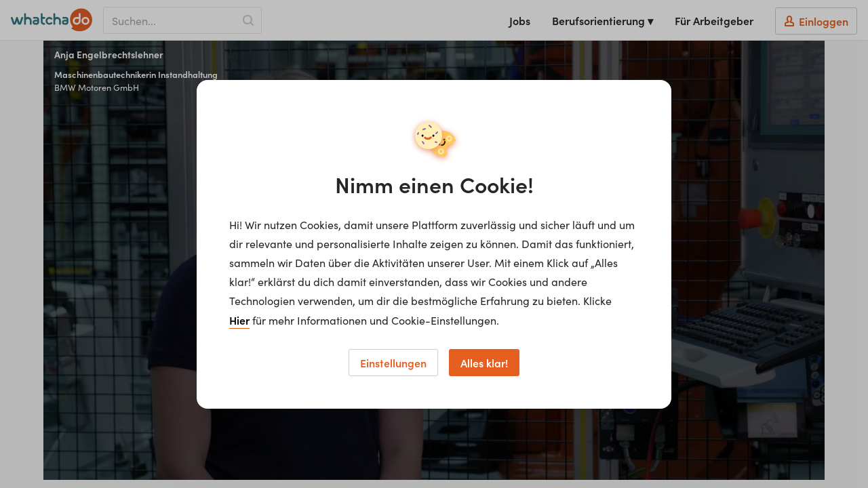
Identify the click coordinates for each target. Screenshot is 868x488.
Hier (239, 320)
